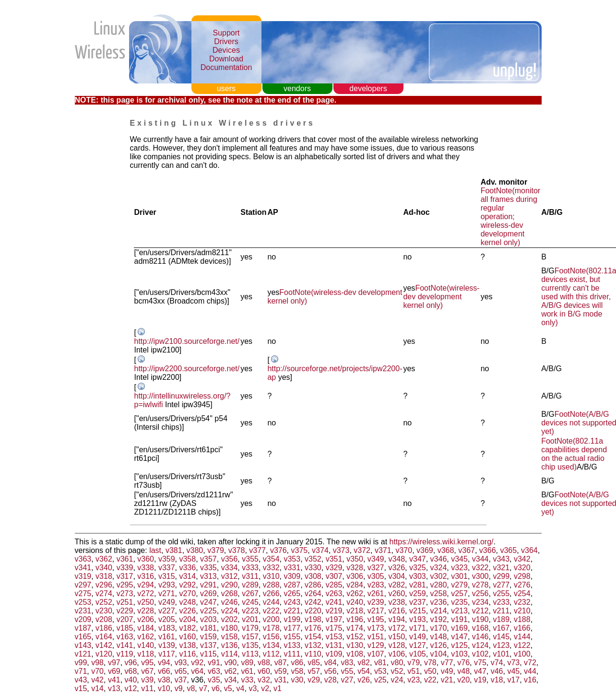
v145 (501, 637)
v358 (187, 559)
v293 (167, 585)
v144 (522, 637)
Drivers (226, 41)
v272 (146, 593)
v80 (397, 663)
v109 (334, 654)
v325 (418, 568)
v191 (459, 619)
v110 (313, 654)
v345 (459, 559)
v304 (397, 576)
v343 (501, 559)
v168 (480, 628)
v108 (355, 654)
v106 (397, 654)
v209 (83, 619)
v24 (397, 680)
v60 (264, 671)
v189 (501, 619)
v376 (278, 550)
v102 (480, 654)
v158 (230, 637)
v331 (292, 568)
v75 (480, 663)
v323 (459, 568)
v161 (167, 637)
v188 (522, 619)
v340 (104, 568)
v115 (208, 654)
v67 (147, 671)
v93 (181, 663)
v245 (250, 602)
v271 (167, 593)
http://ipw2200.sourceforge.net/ (187, 369)
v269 (208, 593)
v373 (341, 550)
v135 (250, 645)
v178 (271, 628)
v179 (250, 628)
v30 (297, 680)
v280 (439, 585)
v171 (418, 628)
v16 (530, 680)
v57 (314, 671)
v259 (418, 593)
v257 (459, 593)
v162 (146, 637)
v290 (230, 585)
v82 (364, 663)
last (155, 550)
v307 (334, 576)
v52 (397, 671)
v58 (297, 671)
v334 (230, 568)
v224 (230, 611)
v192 (439, 619)
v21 (447, 680)
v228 (146, 611)
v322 (480, 568)
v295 (125, 585)
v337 (167, 568)
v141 (125, 645)
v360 (146, 559)
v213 (459, 611)
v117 (167, 654)
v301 (459, 576)
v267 (250, 593)
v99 (81, 663)
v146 (480, 637)
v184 (146, 628)
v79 (414, 663)
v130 (355, 645)
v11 (147, 688)
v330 (313, 568)
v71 (81, 671)
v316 (146, 576)
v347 (418, 559)
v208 (104, 619)
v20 (463, 680)
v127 (418, 645)
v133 (292, 645)
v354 (271, 559)
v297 (83, 585)
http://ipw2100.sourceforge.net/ (187, 341)
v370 (404, 550)
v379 (216, 550)
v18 (497, 680)
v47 (480, 671)
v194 (397, 619)
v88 (264, 663)
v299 (501, 576)
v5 (228, 688)
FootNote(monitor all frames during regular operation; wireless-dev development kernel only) (511, 217)
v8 (191, 688)
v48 (463, 671)
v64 (197, 671)
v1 (278, 688)
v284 (355, 585)
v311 (250, 576)
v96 (131, 663)
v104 (439, 654)
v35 (214, 680)
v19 (480, 680)
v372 (362, 550)
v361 (125, 559)
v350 (355, 559)
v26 (364, 680)
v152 (355, 637)
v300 (480, 576)
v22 (430, 680)
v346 (439, 559)
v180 (230, 628)
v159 (208, 637)
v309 (292, 576)
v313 (208, 576)
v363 (83, 559)
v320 (522, 568)
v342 (522, 559)
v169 (459, 628)
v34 (231, 680)
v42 (97, 680)
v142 (104, 645)
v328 (355, 568)
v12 (131, 688)
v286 (313, 585)
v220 (313, 611)
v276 (522, 585)
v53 (380, 671)
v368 (446, 550)
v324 (439, 568)
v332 (271, 568)
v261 (376, 593)
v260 (397, 593)
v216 (397, 611)
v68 (131, 671)
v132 (313, 645)
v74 (497, 663)
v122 (522, 645)
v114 (230, 654)
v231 (83, 611)
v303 (418, 576)
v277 (501, 585)
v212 (480, 611)
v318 (104, 576)
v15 (81, 688)
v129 (376, 645)
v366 (488, 550)
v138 (187, 645)
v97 (114, 663)
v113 (250, 654)
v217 (376, 611)
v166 (522, 628)
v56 (331, 671)
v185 (125, 628)
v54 (364, 671)
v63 (214, 671)
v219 (334, 611)
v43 (81, 680)
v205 (167, 619)
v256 (480, 593)
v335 (208, 568)
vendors (297, 88)
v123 (501, 645)
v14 (97, 688)
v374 (320, 550)
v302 (439, 576)
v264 (313, 593)
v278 (480, 585)
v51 (414, 671)
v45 (513, 671)
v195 (376, 619)
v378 (237, 550)
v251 (125, 602)
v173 (376, 628)
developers (368, 88)
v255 (501, 593)
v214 (439, 611)
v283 (376, 585)
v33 (247, 680)
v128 (397, 645)
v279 (459, 585)
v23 (414, 680)
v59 (281, 671)
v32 (264, 680)
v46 (497, 671)
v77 (447, 663)
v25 (380, 680)
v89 (247, 663)
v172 (397, 628)
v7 (203, 688)
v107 (376, 654)
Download (226, 59)
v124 (480, 645)
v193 (418, 619)
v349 (376, 559)
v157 (250, 637)
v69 (114, 671)
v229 (125, 611)
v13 (114, 688)
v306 (355, 576)
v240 (355, 602)
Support (226, 33)
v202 (230, 619)
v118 (146, 654)
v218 (355, 611)
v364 (529, 550)
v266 (271, 593)
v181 (208, 628)
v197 (334, 619)
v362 (104, 559)
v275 (83, 593)
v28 (331, 680)
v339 (125, 568)
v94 (164, 663)
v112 (271, 654)
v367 (467, 550)
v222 (271, 611)
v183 (167, 628)
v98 (97, 663)
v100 (522, 654)
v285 (334, 585)
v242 (313, 602)
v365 (508, 550)
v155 (292, 637)
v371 (383, 550)
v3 (253, 688)
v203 (208, 619)
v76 (463, 663)
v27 (347, 680)
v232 (522, 602)
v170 (439, 628)
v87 (281, 663)
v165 (83, 637)
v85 (314, 663)
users (226, 88)
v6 (216, 688)
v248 (187, 602)
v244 (271, 602)
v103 (459, 654)
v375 (300, 550)
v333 (250, 568)
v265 (292, 593)
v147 (459, 637)
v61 (247, 671)
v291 (208, 585)
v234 (480, 602)
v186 (104, 628)
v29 (314, 680)
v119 (125, 654)
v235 (459, 602)
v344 (480, 559)
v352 (313, 559)
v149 (418, 637)
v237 (418, 602)
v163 (125, 637)
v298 (522, 576)
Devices (226, 50)
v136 (230, 645)
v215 (418, 611)
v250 (146, 602)
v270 (187, 593)
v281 (418, 585)
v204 (187, 619)
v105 (418, 654)
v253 (83, 602)
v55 (347, 671)
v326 (397, 568)
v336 (187, 568)
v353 (292, 559)
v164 (104, 637)
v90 (231, 663)
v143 (83, 645)
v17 (513, 680)
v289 (250, 585)
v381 (174, 550)
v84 (331, 663)
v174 (355, 628)
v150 (397, 637)
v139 (167, 645)
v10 (164, 688)
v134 (271, 645)
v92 (197, 663)
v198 (313, 619)
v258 (439, 593)
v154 (313, 637)
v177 (292, 628)
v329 (334, 568)
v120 (104, 654)
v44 (530, 671)
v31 (281, 680)
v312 (230, 576)
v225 (208, 611)
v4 (241, 688)
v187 (83, 628)
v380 (195, 550)
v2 (265, 688)
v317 (125, 576)
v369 (425, 550)
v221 (292, 611)
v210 (522, 611)
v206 (146, 619)
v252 (104, 602)
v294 (146, 585)
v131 (334, 645)
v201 (250, 619)
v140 (146, 645)
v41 (114, 680)
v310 (271, 576)
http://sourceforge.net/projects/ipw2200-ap (335, 373)
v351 (334, 559)
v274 (104, 593)
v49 (447, 671)
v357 (208, 559)
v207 (125, 619)
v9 (179, 688)
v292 (187, 585)
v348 (397, 559)
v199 (292, 619)
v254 (522, 593)
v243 (292, 602)
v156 (271, 637)
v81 (380, 663)
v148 (439, 637)
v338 (146, 568)
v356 (230, 559)
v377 (257, 550)
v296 (104, 585)
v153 (334, 637)
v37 (181, 680)
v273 (125, 593)
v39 (147, 680)
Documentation (226, 67)
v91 (214, 663)
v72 (530, 663)
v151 (376, 637)
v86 (297, 663)
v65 (181, 671)
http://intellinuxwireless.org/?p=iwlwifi (183, 400)
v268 (230, 593)
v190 (480, 619)
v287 (292, 585)
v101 (501, 654)
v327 (376, 568)
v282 (397, 585)
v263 (334, 593)
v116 (187, 654)
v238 (397, 602)
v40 (131, 680)
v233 (501, 602)
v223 (250, 611)
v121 (83, 654)
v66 (164, 671)
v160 (187, 637)
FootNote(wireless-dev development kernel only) (441, 297)
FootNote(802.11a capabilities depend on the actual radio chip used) (574, 454)
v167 (501, 628)
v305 (376, 576)
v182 (187, 628)
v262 (355, 593)
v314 (187, 576)
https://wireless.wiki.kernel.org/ (442, 542)
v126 (439, 645)
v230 (104, 611)
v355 (250, 559)
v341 (83, 568)
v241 (334, 602)
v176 (313, 628)
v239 (376, 602)
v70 (97, 671)
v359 (167, 559)
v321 (501, 568)
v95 (147, 663)
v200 (271, 619)
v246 (230, 602)
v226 (187, 611)
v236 (439, 602)
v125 (459, 645)
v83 (347, 663)
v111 (292, 654)
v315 (167, 576)
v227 (167, 611)
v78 (430, 663)
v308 (313, 576)
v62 (231, 671)
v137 (208, 645)
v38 (164, 680)
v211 (501, 611)
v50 (430, 671)
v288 (271, 585)
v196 (355, 619)
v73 (513, 663)
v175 (334, 628)
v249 (167, 602)
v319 (83, 576)
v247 (208, 602)
